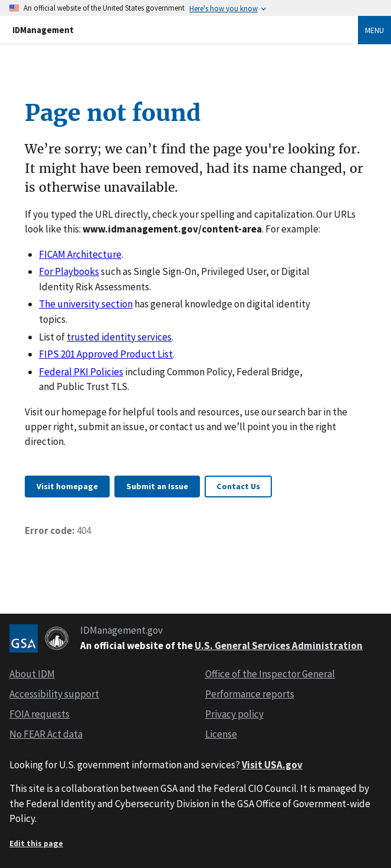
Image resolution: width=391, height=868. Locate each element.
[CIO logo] (57, 638)
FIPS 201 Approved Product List (106, 354)
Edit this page (36, 844)
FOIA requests (40, 714)
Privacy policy (234, 714)
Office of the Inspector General (270, 674)
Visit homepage (67, 486)
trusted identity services (119, 337)
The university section (86, 304)
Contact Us (238, 486)
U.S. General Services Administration (279, 646)
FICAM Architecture (80, 254)
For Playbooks (69, 271)
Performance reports (250, 694)
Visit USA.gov (272, 765)
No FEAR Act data (46, 734)
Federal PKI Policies (81, 372)
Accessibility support (54, 694)
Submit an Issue (157, 486)
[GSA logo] (24, 638)
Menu (374, 30)
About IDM (32, 674)
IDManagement (43, 30)
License (221, 734)
